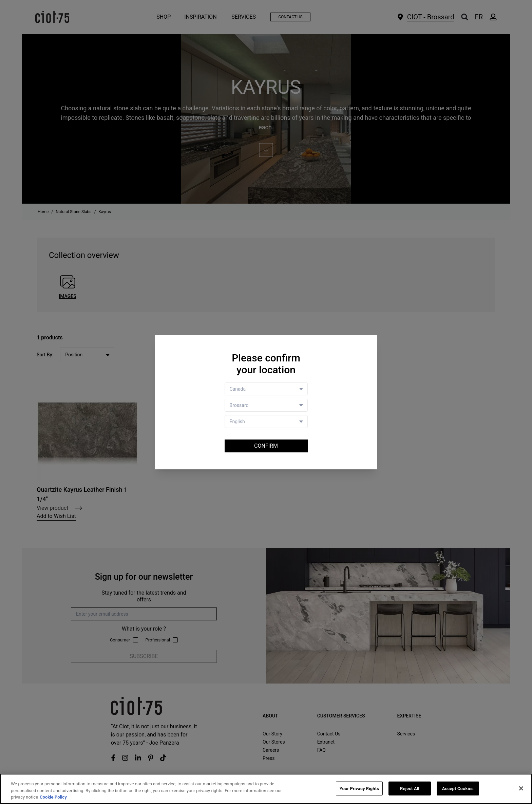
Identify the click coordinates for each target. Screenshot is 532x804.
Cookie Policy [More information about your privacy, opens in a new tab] (53, 797)
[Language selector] (266, 422)
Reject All (410, 788)
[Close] (521, 788)
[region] (266, 789)
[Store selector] (266, 405)
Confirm (266, 446)
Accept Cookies (458, 788)
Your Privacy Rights (359, 788)
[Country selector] (266, 389)
